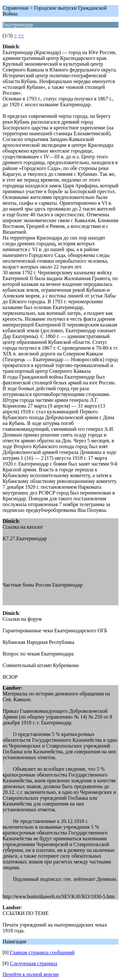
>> (21, 36)
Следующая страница (34, 963)
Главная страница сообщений (42, 952)
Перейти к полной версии (31, 974)
